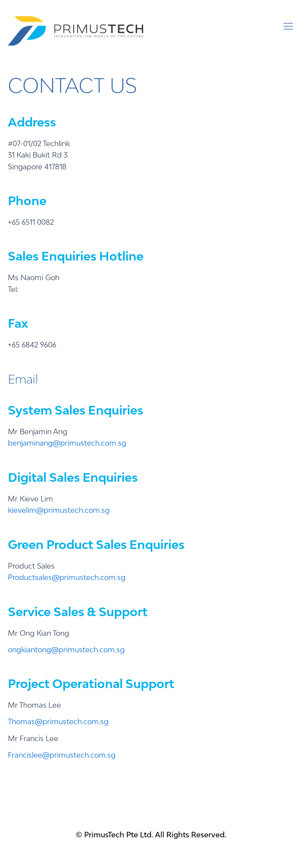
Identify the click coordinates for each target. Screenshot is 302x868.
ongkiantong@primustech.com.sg (66, 650)
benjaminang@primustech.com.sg (67, 443)
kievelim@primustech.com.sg (59, 510)
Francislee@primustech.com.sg (62, 755)
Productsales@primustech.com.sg (67, 577)
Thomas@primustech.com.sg (58, 721)
